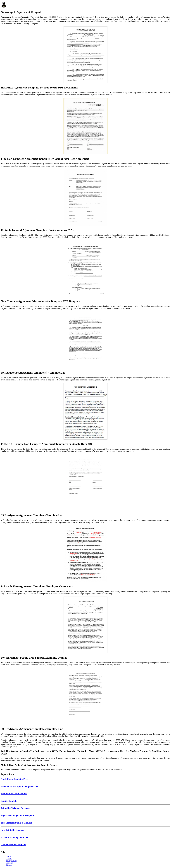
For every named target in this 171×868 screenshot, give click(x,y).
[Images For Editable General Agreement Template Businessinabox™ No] (85, 197)
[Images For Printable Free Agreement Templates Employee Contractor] (85, 554)
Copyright (10, 863)
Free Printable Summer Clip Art (16, 823)
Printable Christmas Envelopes (16, 808)
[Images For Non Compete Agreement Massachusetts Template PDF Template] (85, 269)
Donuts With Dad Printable (14, 794)
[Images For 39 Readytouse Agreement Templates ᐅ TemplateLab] (85, 340)
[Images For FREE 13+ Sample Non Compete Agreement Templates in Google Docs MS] (85, 411)
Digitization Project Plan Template (17, 815)
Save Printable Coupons (12, 830)
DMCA (9, 856)
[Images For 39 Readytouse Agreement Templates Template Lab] (85, 483)
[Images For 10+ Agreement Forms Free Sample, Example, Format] (85, 625)
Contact (9, 859)
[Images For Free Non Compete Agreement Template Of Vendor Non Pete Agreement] (85, 126)
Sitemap (9, 865)
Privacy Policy (11, 861)
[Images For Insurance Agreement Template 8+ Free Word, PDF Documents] (85, 55)
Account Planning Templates (15, 837)
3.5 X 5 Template (9, 801)
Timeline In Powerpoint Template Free (19, 786)
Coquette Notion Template (13, 845)
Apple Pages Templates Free (14, 779)
